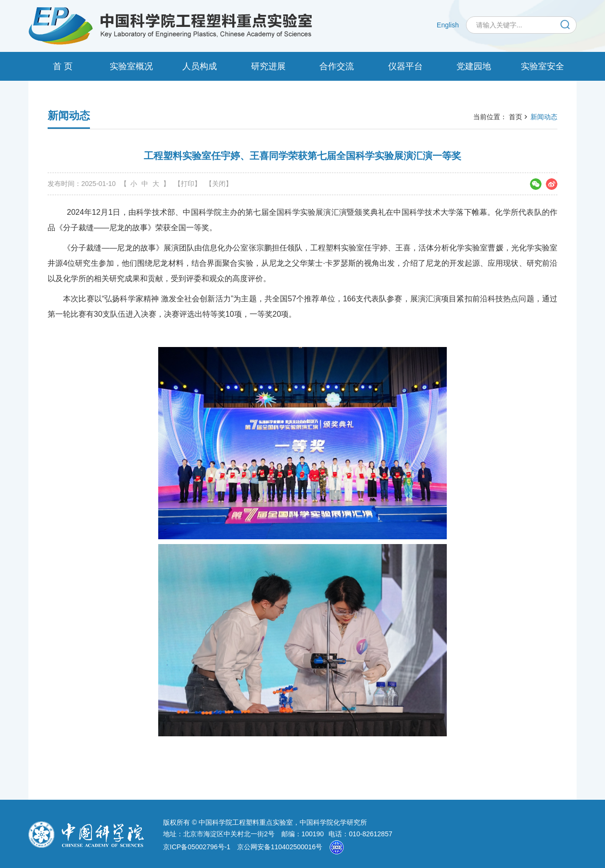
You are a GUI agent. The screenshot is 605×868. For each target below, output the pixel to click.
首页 (516, 117)
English (448, 25)
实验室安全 (542, 66)
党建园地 (474, 66)
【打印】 (188, 184)
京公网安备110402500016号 (280, 847)
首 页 (63, 66)
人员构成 (200, 66)
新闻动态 (544, 117)
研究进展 (268, 66)
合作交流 (337, 66)
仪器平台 (405, 66)
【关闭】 (219, 184)
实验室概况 (131, 66)
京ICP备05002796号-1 (197, 847)
